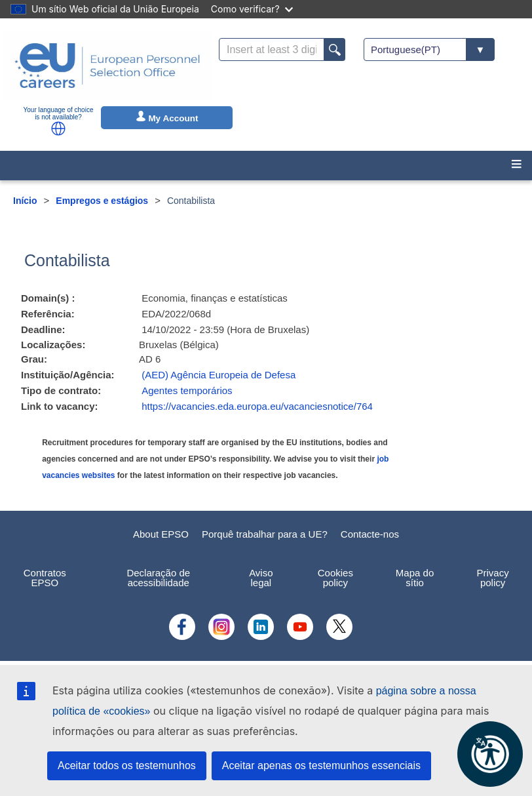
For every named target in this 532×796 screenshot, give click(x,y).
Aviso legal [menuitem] (261, 578)
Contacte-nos (370, 534)
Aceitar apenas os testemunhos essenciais (321, 766)
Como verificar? (252, 9)
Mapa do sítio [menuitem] (415, 578)
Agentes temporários (187, 390)
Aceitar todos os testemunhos (127, 766)
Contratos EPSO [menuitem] (45, 578)
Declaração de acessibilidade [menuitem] (158, 578)
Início (25, 201)
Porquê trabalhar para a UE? (265, 534)
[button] (58, 129)
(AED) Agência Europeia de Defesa (218, 375)
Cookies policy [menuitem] (335, 578)
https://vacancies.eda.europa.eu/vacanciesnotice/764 (257, 406)
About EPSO (161, 534)
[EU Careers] (107, 66)
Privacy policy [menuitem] (493, 578)
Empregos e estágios (102, 201)
